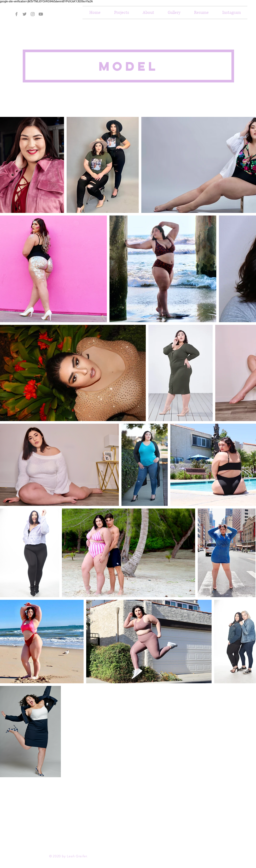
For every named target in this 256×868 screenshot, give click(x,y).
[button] (148, 13)
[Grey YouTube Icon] (41, 14)
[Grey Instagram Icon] (33, 14)
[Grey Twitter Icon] (25, 14)
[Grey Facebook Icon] (16, 14)
